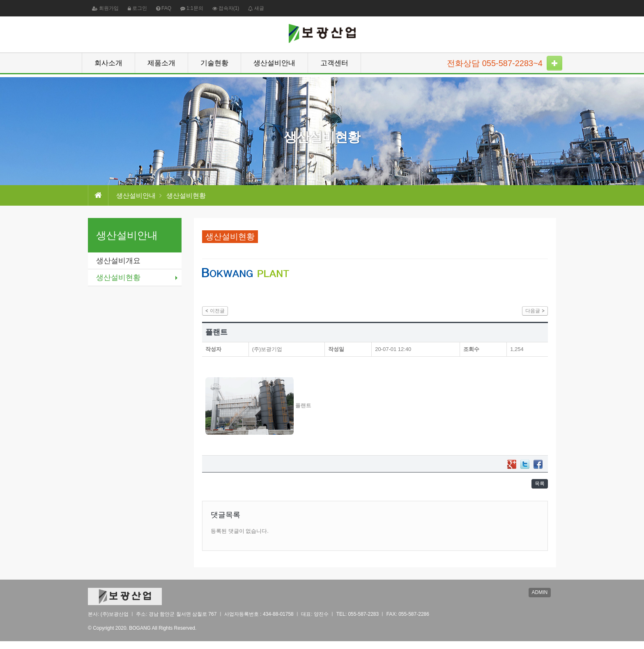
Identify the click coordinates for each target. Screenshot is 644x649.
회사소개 (108, 66)
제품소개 (161, 66)
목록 (537, 489)
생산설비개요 (118, 261)
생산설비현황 (118, 277)
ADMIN (543, 602)
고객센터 (334, 66)
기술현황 (214, 66)
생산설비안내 (274, 66)
